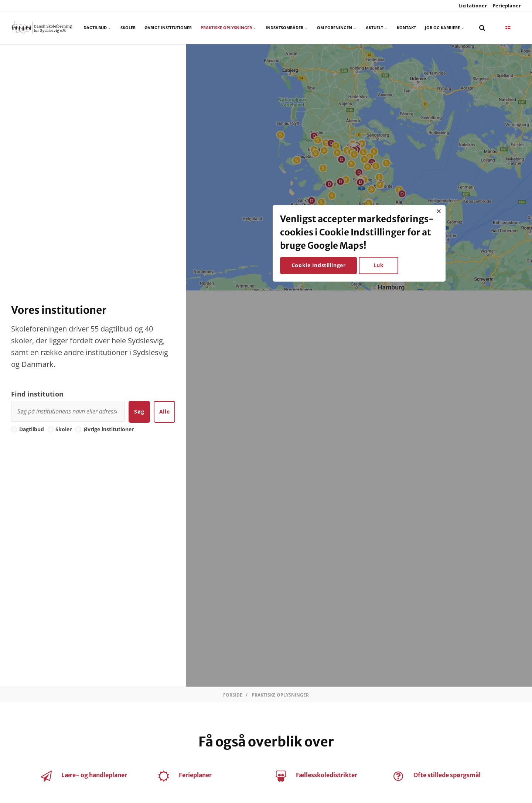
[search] (482, 28)
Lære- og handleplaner (94, 775)
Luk (379, 265)
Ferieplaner (506, 6)
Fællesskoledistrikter (327, 775)
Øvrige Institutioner (168, 28)
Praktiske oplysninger (229, 28)
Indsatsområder (287, 28)
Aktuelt (377, 28)
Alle (164, 411)
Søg (139, 411)
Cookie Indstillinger (319, 265)
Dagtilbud (98, 28)
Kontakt (406, 28)
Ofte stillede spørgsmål (447, 775)
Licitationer (472, 6)
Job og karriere (445, 28)
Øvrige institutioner (105, 429)
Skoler (128, 28)
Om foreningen (337, 28)
